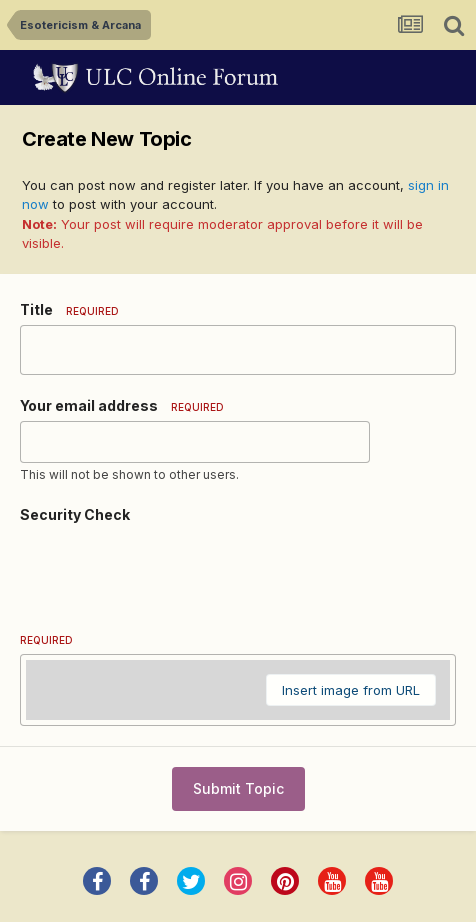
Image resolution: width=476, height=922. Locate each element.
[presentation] (172, 569)
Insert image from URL (351, 690)
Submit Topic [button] (238, 788)
